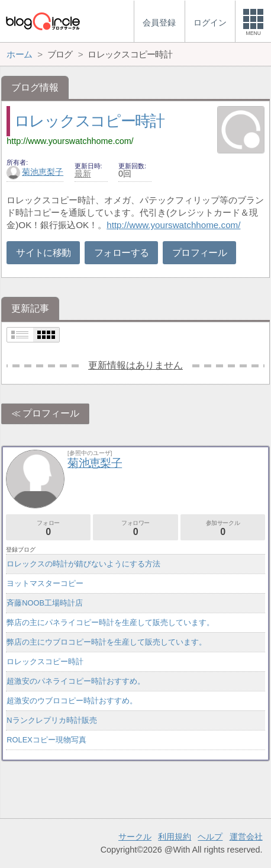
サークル (135, 837)
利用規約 (175, 837)
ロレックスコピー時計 (89, 121)
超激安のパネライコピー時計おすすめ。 (76, 681)
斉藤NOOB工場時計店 (45, 603)
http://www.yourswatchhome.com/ (70, 141)
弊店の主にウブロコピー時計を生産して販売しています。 (107, 642)
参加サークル (223, 528)
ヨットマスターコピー (45, 583)
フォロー (48, 528)
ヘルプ (210, 837)
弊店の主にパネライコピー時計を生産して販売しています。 (110, 622)
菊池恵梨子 (35, 172)
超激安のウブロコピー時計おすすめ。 (72, 701)
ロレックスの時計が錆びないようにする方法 (83, 564)
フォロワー (135, 528)
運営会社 (246, 837)
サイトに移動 (43, 253)
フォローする (121, 253)
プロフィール (199, 253)
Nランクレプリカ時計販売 (51, 720)
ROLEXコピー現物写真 (46, 740)
